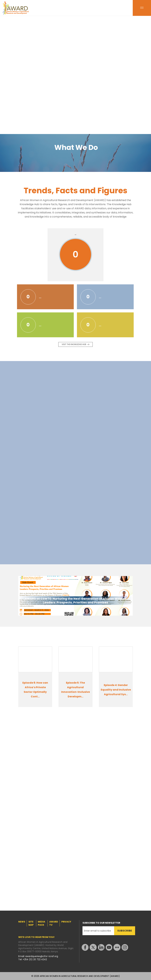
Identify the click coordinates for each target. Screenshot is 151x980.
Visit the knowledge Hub (74, 344)
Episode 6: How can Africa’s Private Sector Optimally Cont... (35, 690)
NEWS (22, 922)
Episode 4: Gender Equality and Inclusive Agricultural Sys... (116, 690)
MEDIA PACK (41, 923)
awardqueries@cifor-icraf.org (42, 956)
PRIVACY (66, 922)
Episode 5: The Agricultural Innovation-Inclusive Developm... (75, 690)
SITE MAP (31, 923)
